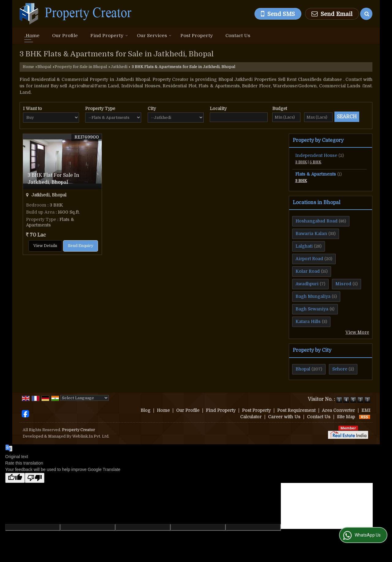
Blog (145, 410)
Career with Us (284, 417)
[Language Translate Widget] (85, 398)
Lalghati (304, 246)
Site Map (346, 417)
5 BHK (315, 162)
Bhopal (44, 67)
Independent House (316, 155)
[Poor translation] (35, 478)
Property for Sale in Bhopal (81, 67)
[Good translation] (15, 478)
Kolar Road (308, 271)
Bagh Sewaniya (312, 309)
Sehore (340, 369)
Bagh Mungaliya (313, 296)
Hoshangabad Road (317, 221)
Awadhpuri (307, 284)
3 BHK (301, 162)
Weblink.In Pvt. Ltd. (91, 436)
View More (357, 332)
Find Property (109, 36)
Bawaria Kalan (311, 234)
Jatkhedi (119, 67)
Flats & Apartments (316, 174)
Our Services (154, 36)
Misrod (343, 284)
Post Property (197, 36)
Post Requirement (296, 410)
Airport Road (309, 259)
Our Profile (65, 36)
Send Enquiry (81, 246)
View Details (45, 246)
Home (33, 36)
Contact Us (238, 36)
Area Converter (338, 410)
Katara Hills (308, 321)
